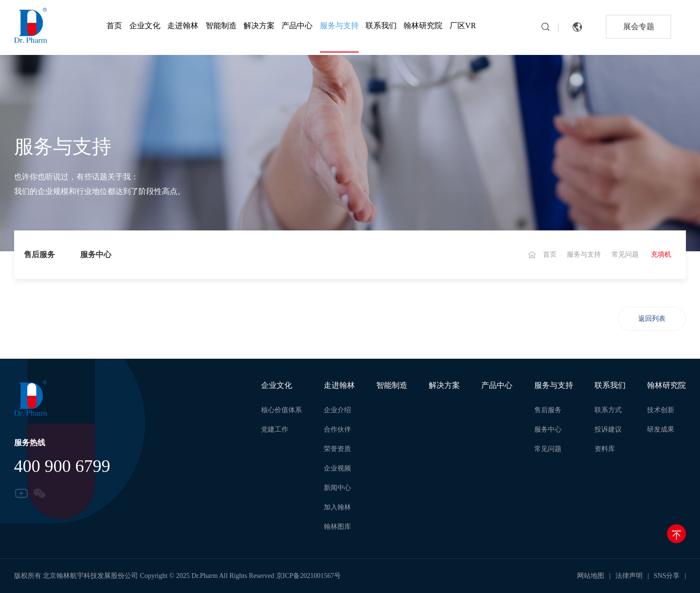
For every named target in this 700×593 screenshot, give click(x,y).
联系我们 (381, 26)
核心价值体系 (281, 410)
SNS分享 (667, 576)
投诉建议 (608, 429)
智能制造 (221, 26)
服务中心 (96, 254)
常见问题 (625, 254)
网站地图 (591, 576)
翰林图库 (337, 527)
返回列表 (652, 319)
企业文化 (145, 26)
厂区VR (463, 26)
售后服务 (39, 254)
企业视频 (337, 468)
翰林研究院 (423, 26)
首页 (114, 26)
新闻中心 (337, 488)
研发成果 (661, 429)
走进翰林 (183, 26)
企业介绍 (337, 410)
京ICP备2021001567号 (309, 576)
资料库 (605, 449)
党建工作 (275, 429)
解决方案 (259, 26)
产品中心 (297, 26)
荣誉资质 (337, 449)
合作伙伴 (337, 429)
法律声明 (629, 576)
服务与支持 (339, 26)
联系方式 (608, 410)
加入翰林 (337, 507)
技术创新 (661, 410)
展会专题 (639, 26)
